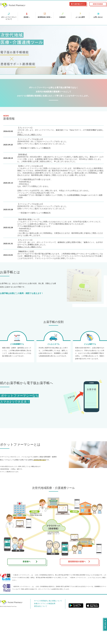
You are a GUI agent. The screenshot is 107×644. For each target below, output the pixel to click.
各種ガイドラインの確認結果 (42, 603)
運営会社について (39, 606)
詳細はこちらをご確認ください (30, 135)
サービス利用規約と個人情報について (45, 601)
